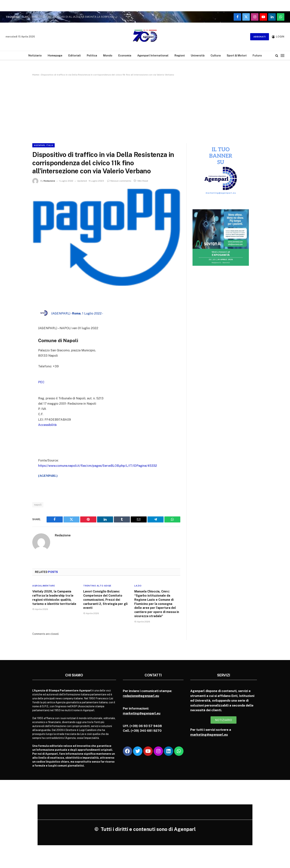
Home (36, 75)
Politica (92, 55)
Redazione (49, 181)
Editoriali (75, 55)
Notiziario (35, 55)
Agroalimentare (44, 585)
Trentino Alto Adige (97, 585)
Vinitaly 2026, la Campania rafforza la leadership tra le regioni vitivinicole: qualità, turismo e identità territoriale (54, 597)
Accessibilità (47, 425)
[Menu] (282, 55)
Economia (125, 55)
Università (198, 55)
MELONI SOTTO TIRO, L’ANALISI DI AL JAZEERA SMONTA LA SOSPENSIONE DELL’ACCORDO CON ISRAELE (72, 17)
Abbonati (260, 37)
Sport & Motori (237, 55)
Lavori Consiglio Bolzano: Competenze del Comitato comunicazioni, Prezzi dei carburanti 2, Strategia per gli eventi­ (105, 599)
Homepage (55, 55)
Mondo (108, 55)
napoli (38, 504)
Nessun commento (119, 181)
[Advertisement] (145, 109)
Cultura (216, 55)
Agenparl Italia (43, 145)
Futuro (257, 55)
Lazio (138, 585)
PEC (41, 382)
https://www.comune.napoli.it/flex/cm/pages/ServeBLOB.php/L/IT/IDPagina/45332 (98, 465)
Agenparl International (153, 55)
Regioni (180, 55)
